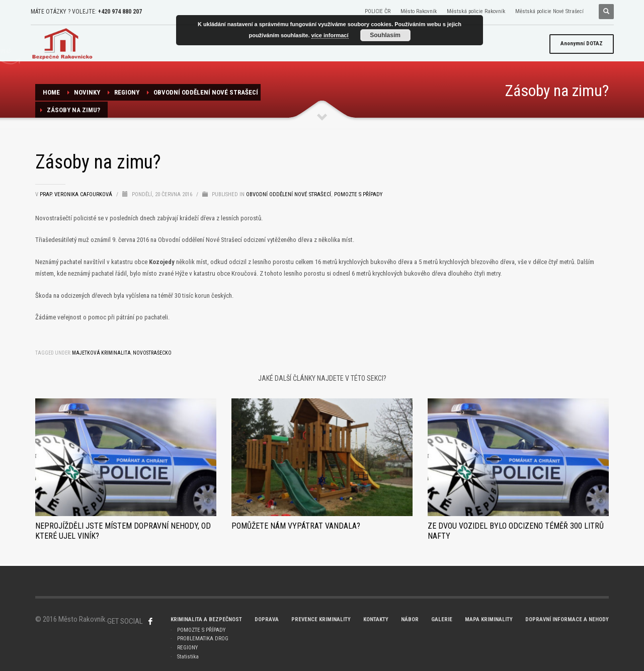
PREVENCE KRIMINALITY (321, 619)
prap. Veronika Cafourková (77, 194)
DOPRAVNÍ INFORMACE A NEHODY (567, 619)
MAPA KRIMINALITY (489, 619)
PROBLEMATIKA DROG (203, 639)
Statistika (188, 657)
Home (51, 92)
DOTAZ (582, 44)
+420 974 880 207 (120, 12)
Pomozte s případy (358, 194)
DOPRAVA (267, 619)
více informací (330, 35)
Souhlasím (385, 35)
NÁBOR (410, 619)
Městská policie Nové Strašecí (549, 11)
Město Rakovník (419, 11)
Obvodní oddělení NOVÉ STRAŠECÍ (206, 92)
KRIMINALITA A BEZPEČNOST (206, 619)
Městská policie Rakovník (476, 11)
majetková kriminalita (101, 353)
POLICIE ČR (378, 11)
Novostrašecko (152, 353)
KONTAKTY (376, 619)
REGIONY (127, 92)
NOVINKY (87, 92)
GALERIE (442, 619)
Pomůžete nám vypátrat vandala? (296, 526)
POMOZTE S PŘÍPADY (201, 630)
